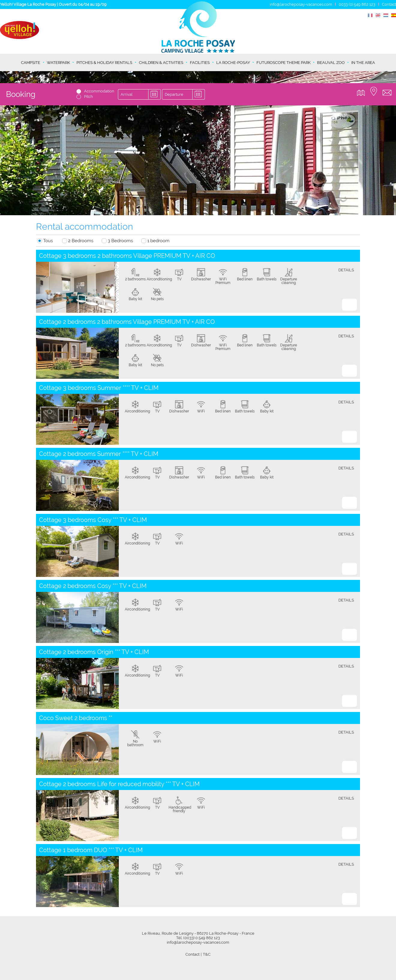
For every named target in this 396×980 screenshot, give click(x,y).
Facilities (200, 63)
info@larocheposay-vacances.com (301, 4)
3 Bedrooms (120, 241)
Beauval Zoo (331, 63)
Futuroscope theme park (283, 63)
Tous (48, 241)
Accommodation (99, 91)
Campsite (31, 63)
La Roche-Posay (233, 63)
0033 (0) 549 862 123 (357, 4)
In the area (363, 63)
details (346, 270)
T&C (207, 954)
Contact (389, 4)
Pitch (88, 96)
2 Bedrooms (81, 241)
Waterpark (58, 63)
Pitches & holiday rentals (104, 63)
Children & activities (161, 63)
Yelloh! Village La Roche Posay (28, 4)
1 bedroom (158, 241)
